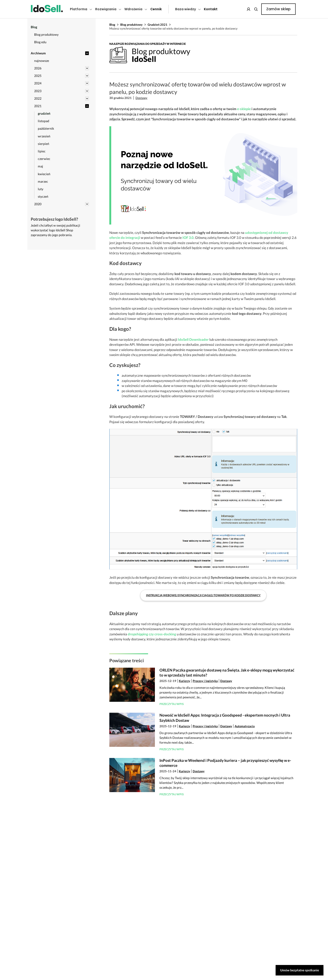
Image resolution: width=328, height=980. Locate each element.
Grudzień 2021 (158, 25)
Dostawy (141, 98)
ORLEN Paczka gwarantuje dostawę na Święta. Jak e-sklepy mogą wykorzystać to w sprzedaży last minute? (227, 673)
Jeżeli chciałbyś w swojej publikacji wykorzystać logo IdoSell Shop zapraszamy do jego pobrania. (55, 230)
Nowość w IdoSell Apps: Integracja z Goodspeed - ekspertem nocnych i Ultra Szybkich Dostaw (225, 718)
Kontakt (211, 9)
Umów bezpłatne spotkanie (300, 970)
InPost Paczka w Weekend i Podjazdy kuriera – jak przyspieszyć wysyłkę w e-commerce (225, 763)
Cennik (156, 9)
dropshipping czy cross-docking (152, 634)
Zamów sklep (278, 9)
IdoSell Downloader (193, 339)
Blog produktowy (131, 25)
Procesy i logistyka (205, 681)
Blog (112, 25)
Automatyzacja (245, 726)
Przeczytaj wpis (172, 704)
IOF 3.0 (188, 237)
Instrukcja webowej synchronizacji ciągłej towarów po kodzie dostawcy (203, 595)
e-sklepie (244, 109)
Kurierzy (184, 681)
